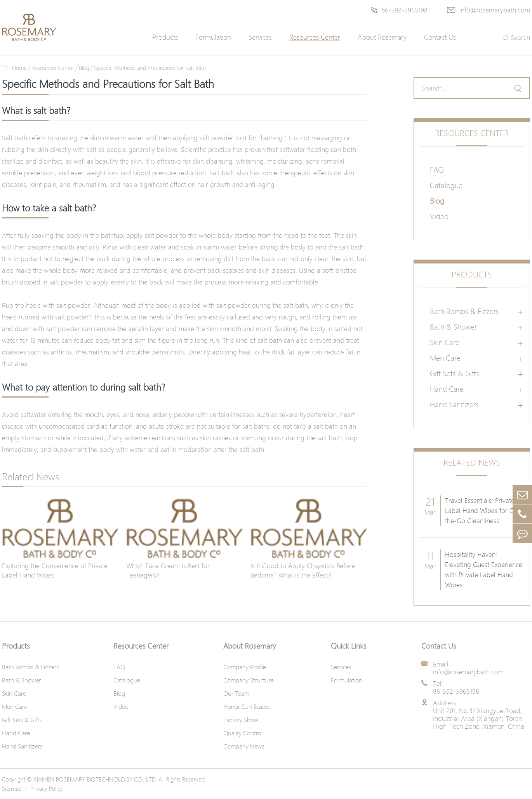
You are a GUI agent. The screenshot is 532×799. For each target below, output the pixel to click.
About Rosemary (382, 37)
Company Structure (249, 680)
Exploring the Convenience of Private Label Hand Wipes (55, 570)
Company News (244, 746)
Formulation (213, 37)
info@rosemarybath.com (489, 10)
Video (439, 216)
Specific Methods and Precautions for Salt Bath (150, 68)
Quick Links (349, 646)
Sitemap (12, 789)
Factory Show (241, 720)
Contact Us (440, 37)
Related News (472, 463)
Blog (84, 68)
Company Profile (245, 667)
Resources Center (315, 37)
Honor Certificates (246, 707)
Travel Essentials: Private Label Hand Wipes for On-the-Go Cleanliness (483, 510)
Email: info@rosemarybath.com (468, 668)
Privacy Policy (47, 789)
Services (260, 37)
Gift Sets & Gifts (455, 373)
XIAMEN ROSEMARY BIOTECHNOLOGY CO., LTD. (95, 779)
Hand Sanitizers (454, 405)
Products (165, 37)
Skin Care (445, 342)
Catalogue (446, 185)
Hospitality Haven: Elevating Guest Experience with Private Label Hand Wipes (484, 570)
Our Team (236, 693)
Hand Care (447, 389)
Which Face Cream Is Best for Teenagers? (168, 570)
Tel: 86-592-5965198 (456, 687)
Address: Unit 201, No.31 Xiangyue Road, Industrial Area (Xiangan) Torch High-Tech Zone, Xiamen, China (479, 715)
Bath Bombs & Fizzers (464, 311)
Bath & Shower (453, 327)
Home (19, 68)
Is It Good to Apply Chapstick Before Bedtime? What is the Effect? (303, 570)
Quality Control (243, 733)
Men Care (445, 358)
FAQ (437, 170)
